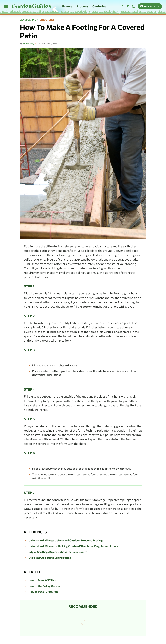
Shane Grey (29, 43)
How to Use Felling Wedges (44, 586)
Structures (47, 20)
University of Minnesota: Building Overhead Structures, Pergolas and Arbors (73, 546)
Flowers (67, 6)
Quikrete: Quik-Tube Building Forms (50, 558)
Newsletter (150, 6)
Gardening (99, 6)
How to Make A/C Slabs (42, 580)
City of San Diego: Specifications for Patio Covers (58, 552)
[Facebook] (122, 6)
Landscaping (28, 20)
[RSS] (133, 6)
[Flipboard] (128, 6)
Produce (82, 6)
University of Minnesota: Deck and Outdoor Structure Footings (66, 540)
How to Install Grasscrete (43, 592)
